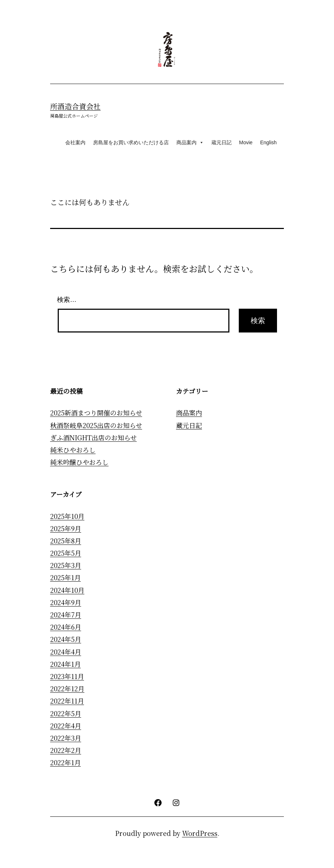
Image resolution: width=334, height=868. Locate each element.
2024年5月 (66, 639)
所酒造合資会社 (75, 106)
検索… (67, 300)
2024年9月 (66, 602)
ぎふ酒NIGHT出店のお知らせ (93, 438)
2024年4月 (66, 652)
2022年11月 (67, 701)
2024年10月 (67, 590)
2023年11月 (67, 676)
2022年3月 (66, 738)
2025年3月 (66, 565)
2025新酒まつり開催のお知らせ (96, 413)
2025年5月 (66, 553)
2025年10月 (67, 516)
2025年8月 (66, 541)
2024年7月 (66, 614)
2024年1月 (65, 664)
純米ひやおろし (73, 450)
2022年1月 (65, 762)
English (268, 142)
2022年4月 (66, 726)
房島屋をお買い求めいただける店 (131, 142)
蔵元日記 (221, 142)
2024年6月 (66, 627)
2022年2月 (66, 750)
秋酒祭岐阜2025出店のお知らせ (96, 425)
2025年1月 (65, 577)
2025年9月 (66, 528)
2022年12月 (67, 688)
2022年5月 (66, 713)
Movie (246, 142)
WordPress (200, 833)
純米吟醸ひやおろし (79, 462)
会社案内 (75, 142)
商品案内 (190, 142)
